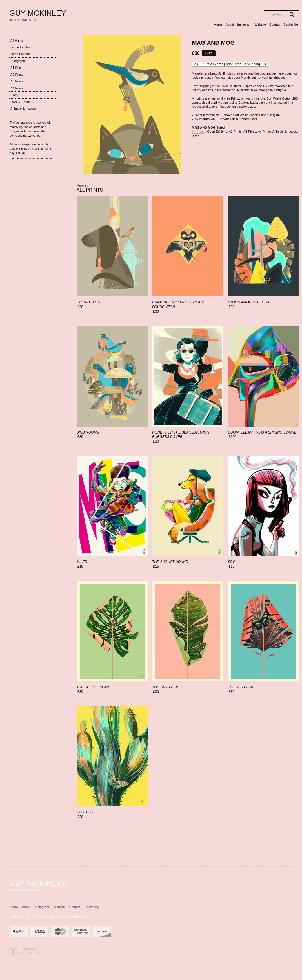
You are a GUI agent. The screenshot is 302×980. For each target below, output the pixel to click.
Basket (291, 24)
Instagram (244, 24)
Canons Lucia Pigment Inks (238, 119)
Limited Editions (22, 47)
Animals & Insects (23, 109)
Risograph (18, 61)
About (230, 24)
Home (218, 24)
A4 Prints (17, 88)
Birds (14, 95)
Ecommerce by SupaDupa (29, 951)
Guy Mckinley (38, 13)
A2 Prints (17, 75)
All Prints (17, 40)
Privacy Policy (19, 917)
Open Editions (20, 54)
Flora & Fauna (21, 102)
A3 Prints (17, 81)
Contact (275, 24)
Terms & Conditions (72, 917)
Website (260, 24)
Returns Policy (44, 917)
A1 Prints (17, 68)
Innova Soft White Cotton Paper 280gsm (251, 115)
